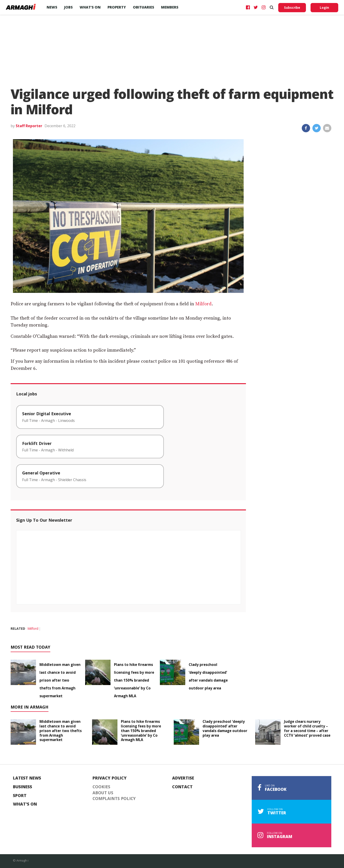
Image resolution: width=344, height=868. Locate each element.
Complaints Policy (114, 799)
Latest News (27, 778)
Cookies (101, 787)
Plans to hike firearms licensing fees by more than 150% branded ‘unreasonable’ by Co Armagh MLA (134, 680)
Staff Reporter (29, 126)
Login (324, 7)
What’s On (90, 7)
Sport (20, 796)
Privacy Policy (110, 778)
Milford (203, 304)
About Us (103, 793)
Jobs (68, 7)
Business (22, 787)
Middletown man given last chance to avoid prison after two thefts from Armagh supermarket (60, 680)
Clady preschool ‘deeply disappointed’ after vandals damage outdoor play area (225, 728)
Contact (182, 787)
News (52, 7)
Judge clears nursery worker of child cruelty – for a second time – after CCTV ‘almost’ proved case (307, 728)
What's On (25, 804)
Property (117, 7)
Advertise (183, 778)
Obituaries (144, 7)
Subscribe (292, 7)
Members (170, 7)
